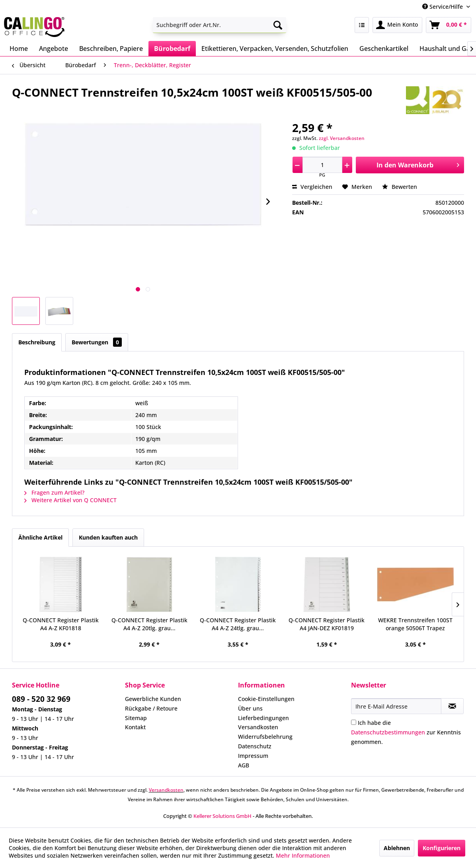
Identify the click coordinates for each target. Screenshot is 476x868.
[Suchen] (278, 25)
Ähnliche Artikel (40, 537)
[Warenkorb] (449, 25)
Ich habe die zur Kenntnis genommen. (406, 732)
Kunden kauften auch (108, 537)
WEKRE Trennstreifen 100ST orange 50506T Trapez (415, 624)
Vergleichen (312, 187)
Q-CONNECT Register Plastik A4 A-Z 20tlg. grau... (149, 624)
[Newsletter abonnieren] (452, 706)
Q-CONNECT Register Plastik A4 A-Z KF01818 (61, 624)
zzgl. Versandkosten (342, 138)
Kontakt (135, 727)
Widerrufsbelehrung (265, 737)
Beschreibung (37, 342)
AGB (244, 765)
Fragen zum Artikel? (54, 492)
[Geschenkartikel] (384, 49)
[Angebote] (54, 49)
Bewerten (400, 187)
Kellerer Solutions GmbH (222, 816)
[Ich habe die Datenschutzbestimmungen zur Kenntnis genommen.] (354, 722)
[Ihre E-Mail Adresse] (396, 706)
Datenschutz (255, 746)
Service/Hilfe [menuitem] (443, 7)
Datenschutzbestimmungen (388, 732)
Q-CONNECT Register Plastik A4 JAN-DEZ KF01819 (327, 624)
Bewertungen (97, 342)
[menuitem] (219, 25)
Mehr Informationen (303, 855)
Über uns (250, 708)
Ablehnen (397, 848)
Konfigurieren (442, 848)
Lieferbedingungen (263, 718)
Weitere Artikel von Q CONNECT (70, 500)
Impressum (253, 756)
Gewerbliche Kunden (153, 699)
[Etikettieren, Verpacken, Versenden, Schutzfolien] (275, 49)
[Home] (19, 49)
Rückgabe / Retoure (151, 708)
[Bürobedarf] (172, 49)
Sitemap (136, 718)
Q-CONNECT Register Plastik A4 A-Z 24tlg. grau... (238, 624)
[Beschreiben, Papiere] (111, 49)
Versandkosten (258, 727)
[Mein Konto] (397, 25)
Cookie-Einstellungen (266, 699)
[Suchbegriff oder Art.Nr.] (219, 25)
